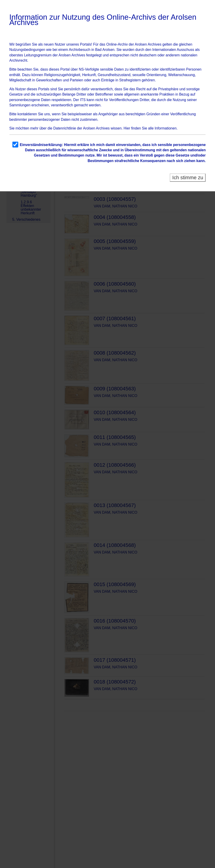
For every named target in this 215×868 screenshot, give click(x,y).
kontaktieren (27, 114)
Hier (127, 128)
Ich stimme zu (188, 178)
